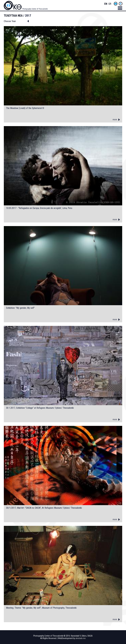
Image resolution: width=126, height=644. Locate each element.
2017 (28, 16)
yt (116, 4)
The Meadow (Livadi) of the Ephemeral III (25, 108)
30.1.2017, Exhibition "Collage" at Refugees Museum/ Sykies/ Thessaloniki (40, 408)
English (106, 4)
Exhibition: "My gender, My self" (20, 308)
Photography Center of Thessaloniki (35, 9)
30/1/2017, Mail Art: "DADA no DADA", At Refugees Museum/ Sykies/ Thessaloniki (44, 508)
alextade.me (81, 638)
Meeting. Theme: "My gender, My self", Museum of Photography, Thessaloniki (41, 608)
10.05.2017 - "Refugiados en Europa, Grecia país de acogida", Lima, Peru (39, 208)
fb (121, 4)
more (115, 119)
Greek (110, 4)
